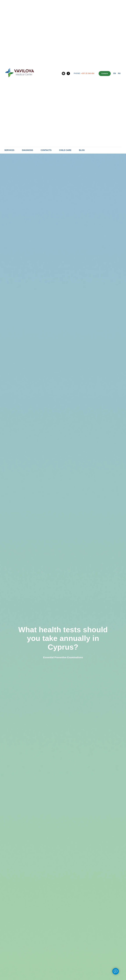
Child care (65, 150)
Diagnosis (28, 150)
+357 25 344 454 (88, 73)
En (115, 73)
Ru (119, 73)
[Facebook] (68, 73)
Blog (82, 150)
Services (9, 150)
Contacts (46, 150)
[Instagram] (63, 73)
